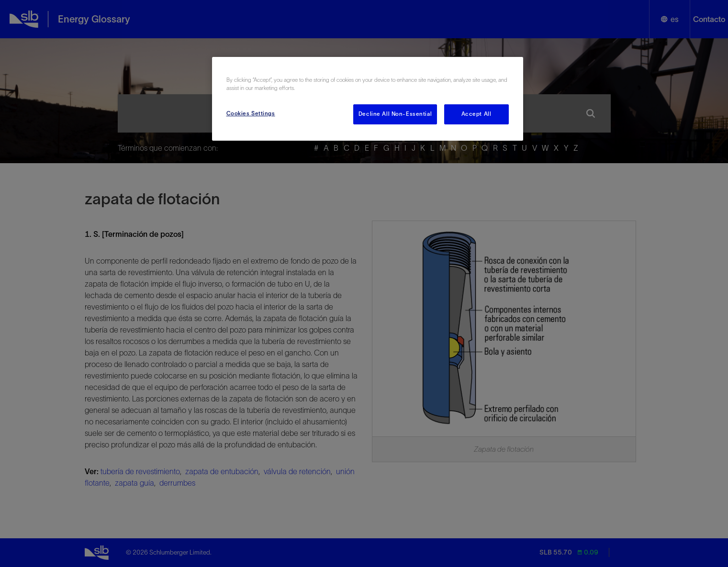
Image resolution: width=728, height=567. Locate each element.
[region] (368, 99)
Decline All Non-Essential (395, 114)
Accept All (476, 114)
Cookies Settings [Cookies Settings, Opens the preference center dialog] (251, 113)
